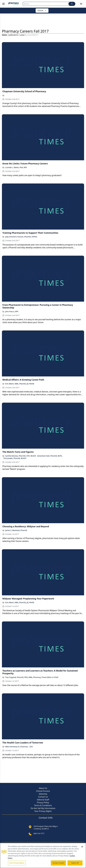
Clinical (42, 10)
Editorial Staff (43, 800)
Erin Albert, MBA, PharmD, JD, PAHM (20, 384)
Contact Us (43, 797)
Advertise (43, 794)
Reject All (75, 863)
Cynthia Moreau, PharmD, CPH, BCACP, (21, 456)
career (22, 35)
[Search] (45, 4)
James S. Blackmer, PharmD (16, 530)
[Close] (82, 847)
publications (13, 35)
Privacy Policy (43, 803)
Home (4, 35)
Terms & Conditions (43, 805)
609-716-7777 (39, 833)
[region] (43, 855)
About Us (43, 788)
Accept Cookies (58, 863)
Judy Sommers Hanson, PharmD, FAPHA (21, 237)
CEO (31, 747)
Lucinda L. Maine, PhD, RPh (16, 167)
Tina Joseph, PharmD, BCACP (15, 458)
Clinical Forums (43, 791)
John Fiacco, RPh (12, 311)
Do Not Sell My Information (43, 808)
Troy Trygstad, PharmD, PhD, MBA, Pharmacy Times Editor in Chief (32, 677)
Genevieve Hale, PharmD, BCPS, (50, 456)
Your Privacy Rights (43, 811)
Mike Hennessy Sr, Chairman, (17, 747)
